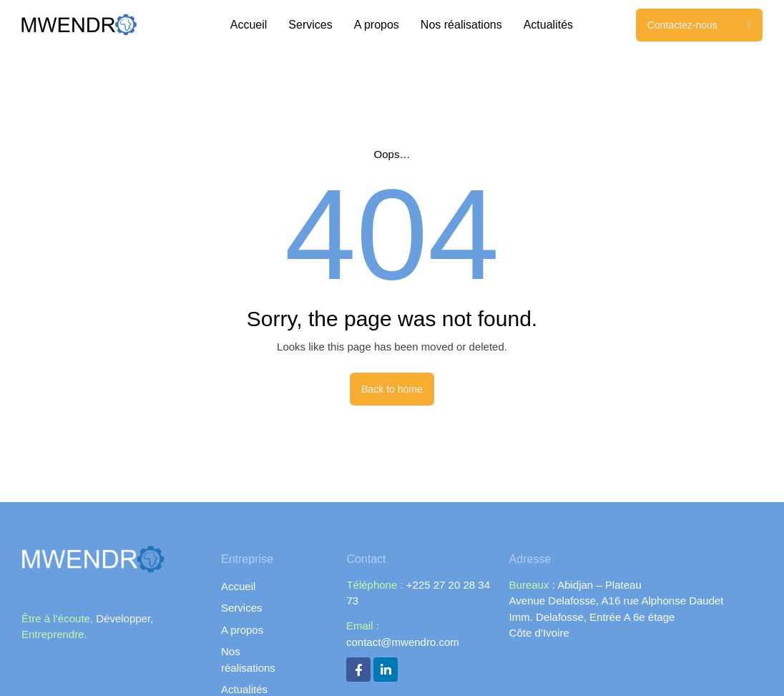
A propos (377, 25)
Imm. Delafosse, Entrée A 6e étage (592, 617)
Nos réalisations (461, 25)
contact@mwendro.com (403, 641)
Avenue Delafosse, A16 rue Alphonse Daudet (617, 601)
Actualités (548, 25)
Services (310, 25)
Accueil (249, 25)
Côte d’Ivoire (539, 633)
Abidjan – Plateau (598, 585)
